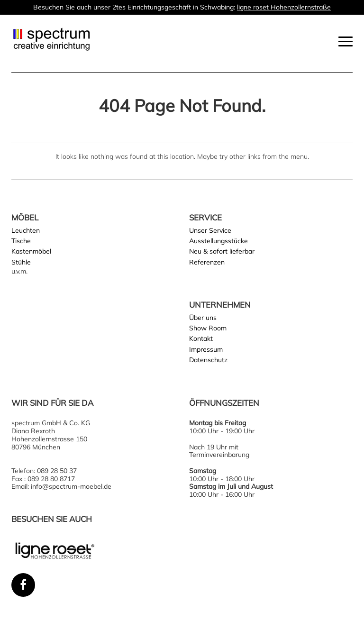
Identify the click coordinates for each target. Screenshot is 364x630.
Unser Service (210, 230)
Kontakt (201, 338)
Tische (21, 241)
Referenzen (207, 262)
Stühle (21, 262)
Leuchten (26, 230)
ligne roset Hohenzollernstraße (284, 7)
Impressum (206, 349)
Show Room (208, 328)
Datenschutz (208, 360)
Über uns (203, 318)
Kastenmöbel (31, 251)
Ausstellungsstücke (218, 241)
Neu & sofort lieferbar (222, 251)
